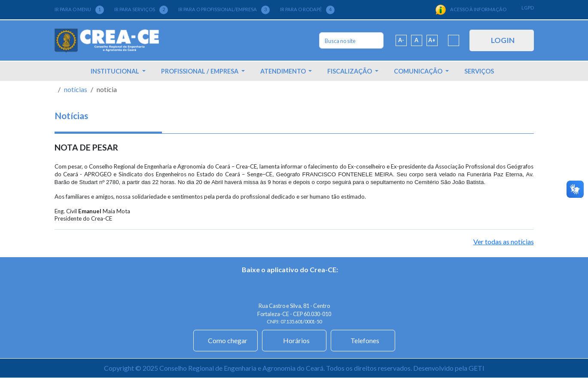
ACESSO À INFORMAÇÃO (471, 10)
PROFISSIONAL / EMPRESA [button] (200, 71)
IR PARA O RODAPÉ (307, 10)
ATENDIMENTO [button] (284, 71)
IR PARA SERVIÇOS (141, 10)
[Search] (351, 40)
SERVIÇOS (479, 71)
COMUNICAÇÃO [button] (419, 71)
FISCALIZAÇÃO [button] (350, 71)
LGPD (528, 8)
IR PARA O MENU (79, 10)
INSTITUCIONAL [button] (116, 71)
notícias (76, 89)
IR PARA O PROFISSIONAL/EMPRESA (224, 10)
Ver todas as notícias (504, 241)
